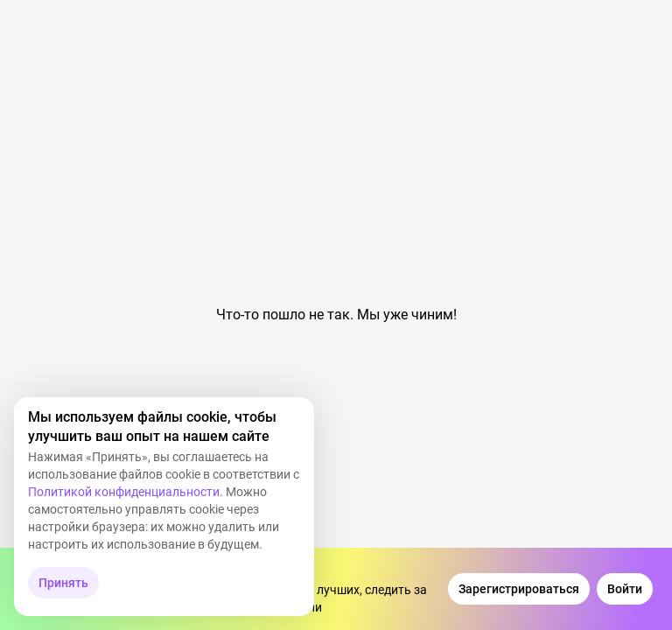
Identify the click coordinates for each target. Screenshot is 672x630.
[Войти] (625, 589)
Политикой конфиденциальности (124, 492)
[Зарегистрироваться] (519, 589)
